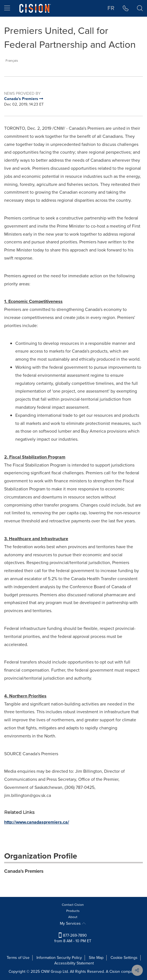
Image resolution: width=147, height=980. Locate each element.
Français (12, 61)
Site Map (96, 958)
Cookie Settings (124, 958)
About (73, 917)
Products (73, 911)
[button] (126, 8)
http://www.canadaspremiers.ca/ (37, 822)
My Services (73, 923)
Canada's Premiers (24, 871)
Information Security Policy (59, 958)
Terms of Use (18, 958)
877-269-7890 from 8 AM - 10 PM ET (73, 938)
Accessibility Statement (74, 963)
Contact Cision (73, 905)
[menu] (7, 8)
